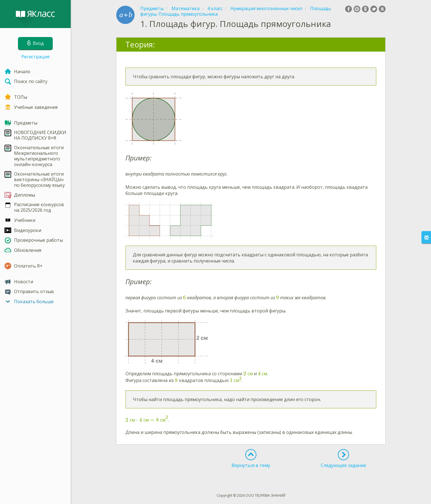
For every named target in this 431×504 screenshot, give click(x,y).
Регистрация (35, 57)
